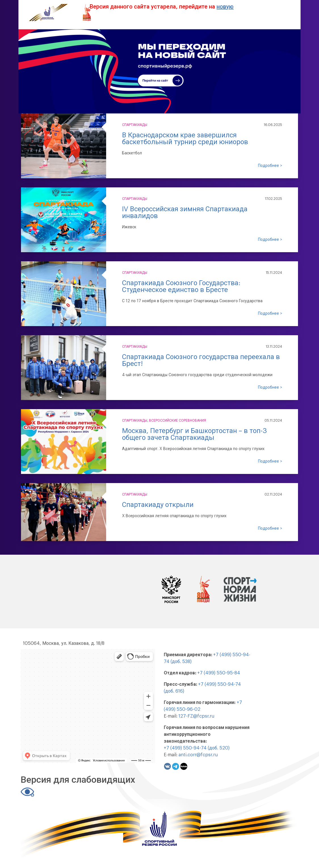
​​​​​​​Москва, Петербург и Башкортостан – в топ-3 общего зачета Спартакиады (194, 434)
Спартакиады (135, 125)
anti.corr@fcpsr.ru (198, 755)
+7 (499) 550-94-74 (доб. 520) (197, 748)
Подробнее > (270, 166)
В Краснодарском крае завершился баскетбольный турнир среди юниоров (185, 138)
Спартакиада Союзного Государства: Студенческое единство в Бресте (181, 286)
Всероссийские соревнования (178, 420)
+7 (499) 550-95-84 (219, 673)
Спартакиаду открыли (158, 505)
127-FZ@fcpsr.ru (196, 716)
